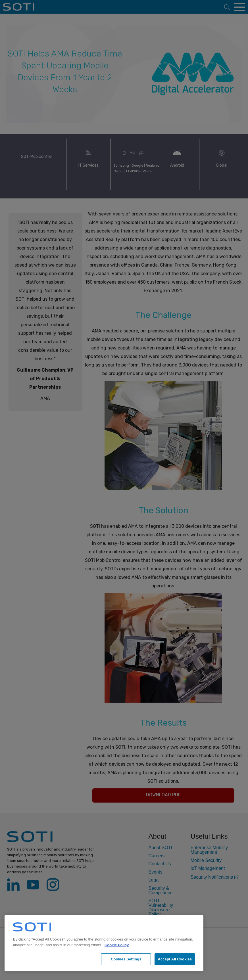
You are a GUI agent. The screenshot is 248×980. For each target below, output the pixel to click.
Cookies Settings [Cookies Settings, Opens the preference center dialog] (126, 959)
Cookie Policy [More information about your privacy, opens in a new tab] (117, 945)
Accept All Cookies (175, 959)
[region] (104, 943)
